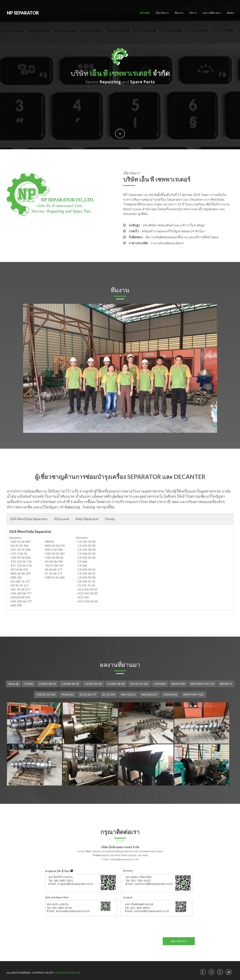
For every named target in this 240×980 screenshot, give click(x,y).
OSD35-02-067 (46, 694)
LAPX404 (160, 684)
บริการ (193, 13)
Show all (13, 684)
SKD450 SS (170, 694)
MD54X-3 (226, 684)
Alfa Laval (62, 519)
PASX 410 (68, 694)
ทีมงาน (179, 13)
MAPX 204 (178, 684)
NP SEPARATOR (23, 13)
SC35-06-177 (88, 694)
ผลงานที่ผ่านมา (212, 13)
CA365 (29, 684)
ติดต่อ (231, 13)
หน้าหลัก (145, 13)
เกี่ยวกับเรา (162, 13)
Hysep (110, 519)
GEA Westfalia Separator (29, 519)
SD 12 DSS (109, 694)
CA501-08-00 (116, 684)
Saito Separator (87, 519)
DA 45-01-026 (139, 684)
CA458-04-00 (70, 684)
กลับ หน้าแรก (179, 941)
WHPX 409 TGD (193, 694)
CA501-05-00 (93, 684)
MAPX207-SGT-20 (202, 684)
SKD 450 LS (128, 694)
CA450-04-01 (47, 684)
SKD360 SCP (149, 694)
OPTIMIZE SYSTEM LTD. (68, 973)
